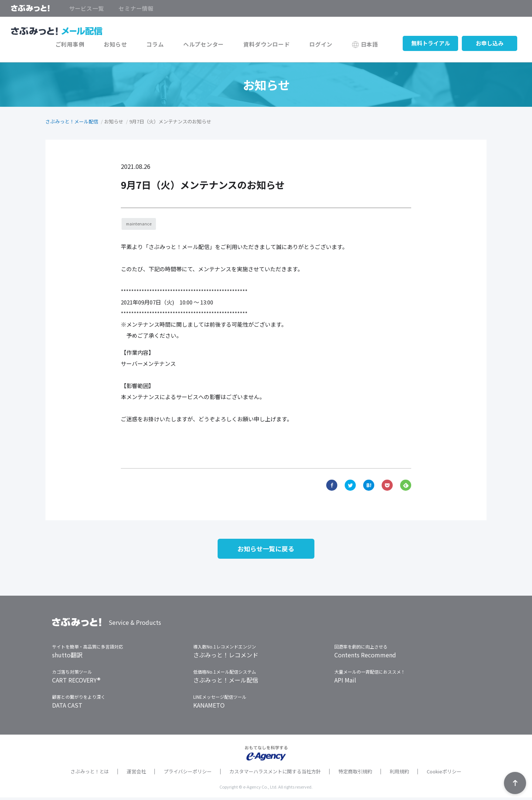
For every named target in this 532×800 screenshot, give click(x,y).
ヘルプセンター (220, 45)
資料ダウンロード (278, 45)
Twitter (350, 486)
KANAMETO (209, 708)
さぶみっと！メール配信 (72, 121)
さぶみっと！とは (90, 774)
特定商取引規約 (355, 774)
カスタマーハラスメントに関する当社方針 (275, 774)
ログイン (328, 45)
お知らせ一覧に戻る (266, 550)
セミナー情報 (136, 8)
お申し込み (490, 45)
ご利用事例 (100, 45)
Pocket (387, 486)
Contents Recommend (365, 657)
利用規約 (399, 774)
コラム (176, 45)
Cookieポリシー (444, 774)
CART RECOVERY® (76, 682)
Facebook (332, 486)
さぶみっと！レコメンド (226, 657)
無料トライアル (431, 45)
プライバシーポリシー (188, 774)
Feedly (406, 486)
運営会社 (136, 774)
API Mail (345, 682)
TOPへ (515, 783)
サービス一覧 (87, 8)
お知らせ (141, 45)
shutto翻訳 (67, 657)
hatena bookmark (369, 486)
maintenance (140, 224)
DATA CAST (67, 708)
